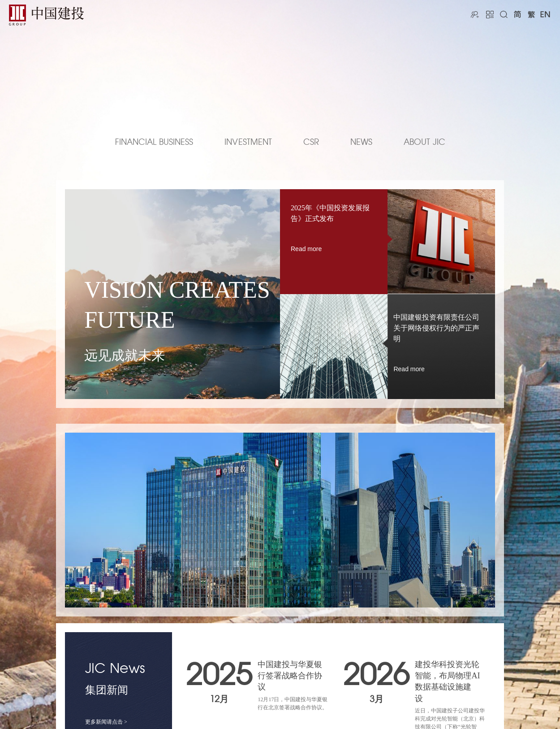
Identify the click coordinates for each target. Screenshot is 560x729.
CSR (311, 143)
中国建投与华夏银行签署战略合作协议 (290, 676)
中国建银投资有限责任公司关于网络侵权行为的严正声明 (436, 328)
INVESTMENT (248, 143)
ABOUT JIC (424, 143)
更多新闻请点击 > (106, 722)
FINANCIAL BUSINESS (154, 143)
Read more (306, 249)
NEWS (361, 143)
